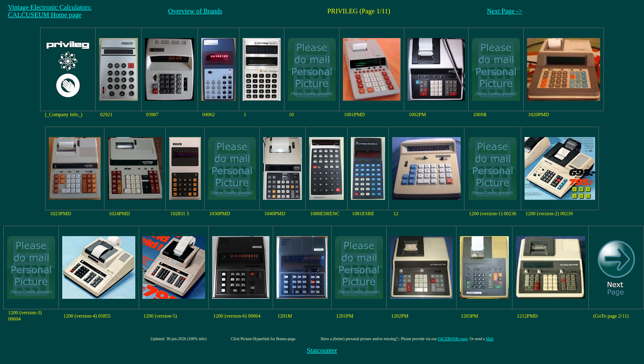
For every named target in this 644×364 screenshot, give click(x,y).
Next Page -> (505, 11)
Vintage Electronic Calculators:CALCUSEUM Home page (50, 11)
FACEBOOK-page (453, 339)
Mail (490, 339)
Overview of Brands (195, 11)
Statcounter (322, 350)
